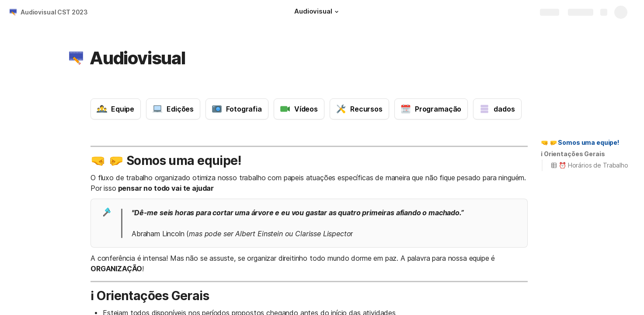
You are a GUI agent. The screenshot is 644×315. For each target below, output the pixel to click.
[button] (337, 12)
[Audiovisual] (317, 12)
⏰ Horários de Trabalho (589, 165)
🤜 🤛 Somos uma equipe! (580, 142)
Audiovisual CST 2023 (54, 12)
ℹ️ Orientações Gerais (573, 154)
